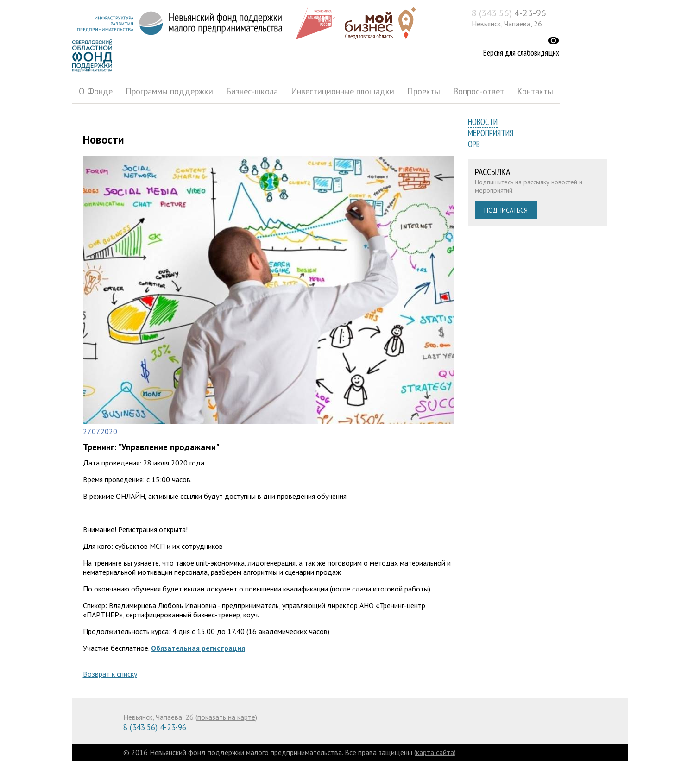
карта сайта (435, 752)
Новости (483, 122)
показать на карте (226, 717)
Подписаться (506, 210)
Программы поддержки (169, 91)
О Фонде (96, 91)
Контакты (535, 91)
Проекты (424, 91)
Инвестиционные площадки (343, 91)
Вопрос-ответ (479, 91)
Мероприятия (491, 133)
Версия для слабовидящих (521, 53)
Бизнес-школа (252, 91)
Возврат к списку (110, 674)
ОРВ (474, 144)
